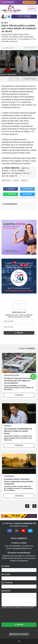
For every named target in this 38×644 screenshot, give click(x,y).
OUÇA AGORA (29, 2)
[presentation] (17, 616)
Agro (25, 180)
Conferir (19, 395)
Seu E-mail (6, 574)
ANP (17, 180)
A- (11, 79)
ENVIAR (19, 333)
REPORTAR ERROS (29, 79)
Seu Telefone (7, 583)
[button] (34, 506)
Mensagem (6, 591)
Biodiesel (7, 180)
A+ (18, 79)
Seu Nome (6, 566)
